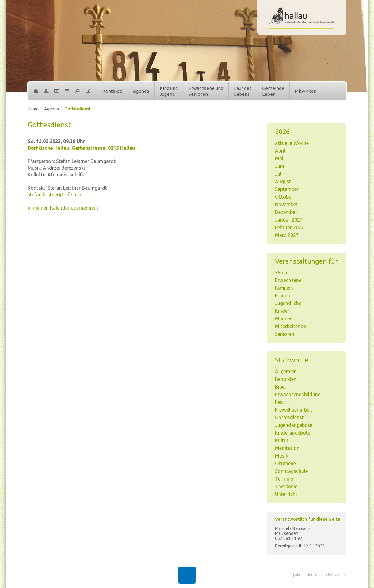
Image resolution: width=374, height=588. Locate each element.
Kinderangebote (293, 433)
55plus (282, 273)
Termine (284, 479)
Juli (279, 174)
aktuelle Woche (292, 143)
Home (33, 109)
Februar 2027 (290, 227)
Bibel (280, 387)
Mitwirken (306, 91)
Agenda (141, 91)
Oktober (284, 197)
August (283, 181)
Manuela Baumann (293, 528)
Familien (284, 288)
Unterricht (286, 494)
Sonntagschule (291, 471)
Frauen (282, 296)
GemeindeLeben (273, 91)
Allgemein (286, 371)
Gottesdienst (78, 109)
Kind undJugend (169, 91)
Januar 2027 (289, 220)
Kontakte (112, 91)
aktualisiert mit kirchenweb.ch (321, 575)
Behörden (286, 379)
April (280, 151)
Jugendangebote (294, 425)
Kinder (282, 311)
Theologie (286, 486)
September (287, 189)
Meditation (287, 448)
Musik (282, 456)
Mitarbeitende (290, 326)
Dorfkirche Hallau (81, 148)
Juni (280, 166)
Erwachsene (288, 280)
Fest (280, 402)
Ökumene (285, 463)
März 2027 (287, 235)
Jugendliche (288, 303)
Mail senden (287, 533)
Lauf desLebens (243, 91)
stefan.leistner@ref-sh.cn (55, 195)
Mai (279, 158)
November (286, 204)
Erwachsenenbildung (298, 394)
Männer (283, 319)
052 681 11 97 (289, 538)
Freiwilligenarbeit (294, 410)
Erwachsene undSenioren (206, 91)
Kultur (282, 440)
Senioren (285, 334)
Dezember (286, 212)
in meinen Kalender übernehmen (63, 208)
